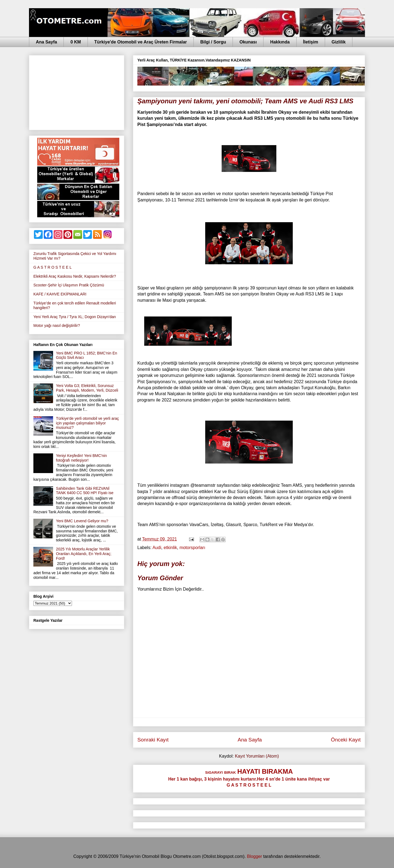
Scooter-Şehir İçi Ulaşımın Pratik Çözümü (69, 285)
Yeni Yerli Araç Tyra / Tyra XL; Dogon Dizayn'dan (75, 317)
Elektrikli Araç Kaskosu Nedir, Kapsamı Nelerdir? (75, 276)
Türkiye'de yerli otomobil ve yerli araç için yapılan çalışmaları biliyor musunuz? (88, 423)
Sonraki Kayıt (153, 740)
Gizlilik (339, 42)
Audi (157, 548)
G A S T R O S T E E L (53, 267)
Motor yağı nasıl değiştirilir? (57, 325)
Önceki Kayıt (346, 740)
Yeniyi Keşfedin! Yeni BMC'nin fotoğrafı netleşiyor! (82, 458)
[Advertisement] (77, 92)
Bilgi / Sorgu (213, 42)
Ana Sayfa (46, 42)
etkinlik (170, 548)
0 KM (76, 42)
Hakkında (280, 42)
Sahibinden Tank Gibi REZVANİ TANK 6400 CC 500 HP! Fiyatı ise (85, 491)
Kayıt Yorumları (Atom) (257, 756)
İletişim (311, 42)
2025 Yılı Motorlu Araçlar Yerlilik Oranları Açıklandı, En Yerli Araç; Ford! (84, 554)
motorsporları (192, 548)
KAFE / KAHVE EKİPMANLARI (60, 294)
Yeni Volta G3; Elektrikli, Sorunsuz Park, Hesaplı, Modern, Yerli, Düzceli (87, 388)
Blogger (254, 856)
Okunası (248, 42)
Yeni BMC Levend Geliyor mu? (82, 521)
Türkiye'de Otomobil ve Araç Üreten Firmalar (141, 42)
